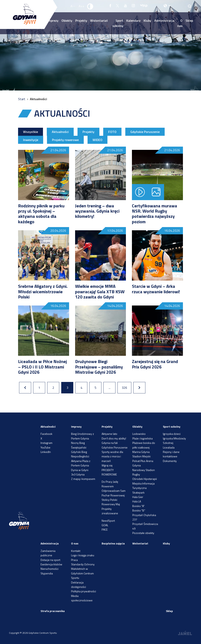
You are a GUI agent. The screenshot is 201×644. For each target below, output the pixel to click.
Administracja (164, 21)
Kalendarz (133, 21)
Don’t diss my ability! (114, 438)
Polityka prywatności (84, 591)
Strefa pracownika (53, 611)
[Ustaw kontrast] (90, 6)
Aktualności (60, 132)
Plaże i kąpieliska (142, 438)
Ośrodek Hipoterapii (145, 479)
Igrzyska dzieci (172, 434)
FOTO (112, 132)
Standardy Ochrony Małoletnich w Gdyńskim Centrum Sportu (83, 571)
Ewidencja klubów (51, 564)
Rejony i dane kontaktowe (171, 454)
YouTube (45, 447)
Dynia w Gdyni (80, 470)
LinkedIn (46, 452)
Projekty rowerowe (65, 140)
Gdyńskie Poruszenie (145, 132)
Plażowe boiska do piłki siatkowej (144, 445)
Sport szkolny (118, 23)
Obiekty (67, 21)
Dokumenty (170, 461)
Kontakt (76, 551)
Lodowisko (139, 434)
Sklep (189, 21)
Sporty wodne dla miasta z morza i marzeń (112, 456)
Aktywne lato (109, 434)
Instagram (46, 443)
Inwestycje (31, 140)
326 (124, 388)
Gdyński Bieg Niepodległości (80, 454)
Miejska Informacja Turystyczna (143, 486)
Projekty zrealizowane (110, 511)
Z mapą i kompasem (83, 479)
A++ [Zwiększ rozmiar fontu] (82, 6)
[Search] (190, 6)
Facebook (46, 434)
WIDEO (97, 140)
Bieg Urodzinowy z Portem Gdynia (83, 436)
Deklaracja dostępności (79, 585)
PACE (105, 529)
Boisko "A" (138, 506)
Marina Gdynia (141, 452)
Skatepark (138, 492)
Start (22, 99)
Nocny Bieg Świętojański (79, 445)
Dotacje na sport (50, 560)
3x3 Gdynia (78, 474)
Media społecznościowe (82, 598)
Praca (74, 560)
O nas (180, 23)
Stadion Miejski (141, 456)
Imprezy (76, 426)
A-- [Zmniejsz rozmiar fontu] (73, 6)
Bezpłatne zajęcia (113, 543)
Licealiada (169, 447)
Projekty (81, 21)
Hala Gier (138, 497)
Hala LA (137, 501)
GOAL (105, 525)
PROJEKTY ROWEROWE (109, 472)
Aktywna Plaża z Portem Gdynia (81, 463)
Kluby (147, 21)
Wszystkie (31, 132)
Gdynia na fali (110, 443)
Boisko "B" (139, 510)
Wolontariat (99, 21)
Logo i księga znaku (83, 555)
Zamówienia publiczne (48, 553)
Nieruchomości (49, 569)
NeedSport (108, 521)
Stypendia (47, 573)
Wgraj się (107, 465)
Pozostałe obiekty (143, 533)
